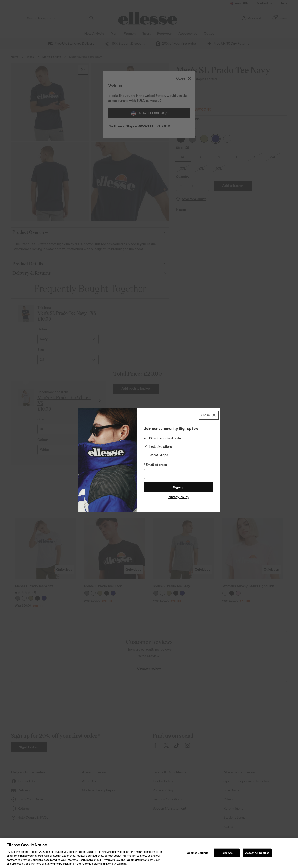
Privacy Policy (179, 497)
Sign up (179, 487)
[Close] (209, 415)
